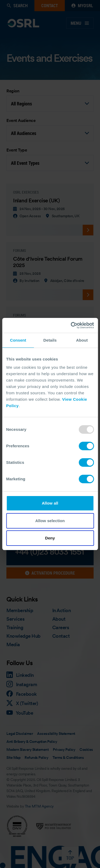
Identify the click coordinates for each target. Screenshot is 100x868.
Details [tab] (50, 340)
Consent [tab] (18, 340)
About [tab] (82, 340)
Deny (50, 538)
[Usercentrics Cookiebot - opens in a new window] (71, 325)
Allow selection (50, 521)
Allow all (50, 503)
